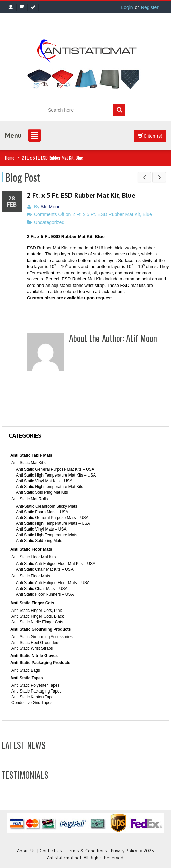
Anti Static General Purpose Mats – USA (52, 518)
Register (150, 7)
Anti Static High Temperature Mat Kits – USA (56, 475)
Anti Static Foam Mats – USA (42, 512)
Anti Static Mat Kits (28, 463)
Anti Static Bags (26, 670)
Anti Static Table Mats (31, 455)
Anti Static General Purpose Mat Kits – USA (55, 469)
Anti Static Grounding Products (41, 629)
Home (10, 158)
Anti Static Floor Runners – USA (45, 594)
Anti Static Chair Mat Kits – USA (45, 569)
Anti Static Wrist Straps (32, 648)
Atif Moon (50, 207)
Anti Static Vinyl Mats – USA (41, 529)
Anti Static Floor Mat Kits (34, 557)
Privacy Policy (124, 851)
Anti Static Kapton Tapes (34, 697)
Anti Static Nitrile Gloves (34, 656)
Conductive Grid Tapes (32, 703)
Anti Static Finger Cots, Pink (37, 611)
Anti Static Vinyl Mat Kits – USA (44, 481)
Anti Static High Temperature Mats (47, 535)
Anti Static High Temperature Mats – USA (53, 523)
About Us (26, 851)
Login (127, 7)
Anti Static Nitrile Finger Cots (37, 622)
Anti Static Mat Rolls (30, 499)
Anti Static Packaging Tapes (37, 691)
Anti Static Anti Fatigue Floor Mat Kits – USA (56, 564)
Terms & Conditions (87, 851)
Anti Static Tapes (27, 678)
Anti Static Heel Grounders (35, 643)
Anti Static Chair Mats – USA (42, 589)
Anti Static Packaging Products (40, 663)
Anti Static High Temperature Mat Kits (49, 487)
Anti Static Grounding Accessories (42, 637)
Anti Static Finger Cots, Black (38, 616)
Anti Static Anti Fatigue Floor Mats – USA (53, 583)
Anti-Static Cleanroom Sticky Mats (46, 506)
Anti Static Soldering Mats (39, 541)
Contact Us (51, 851)
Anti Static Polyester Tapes (36, 685)
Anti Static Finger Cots (32, 603)
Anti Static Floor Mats (31, 549)
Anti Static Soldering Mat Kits (42, 492)
